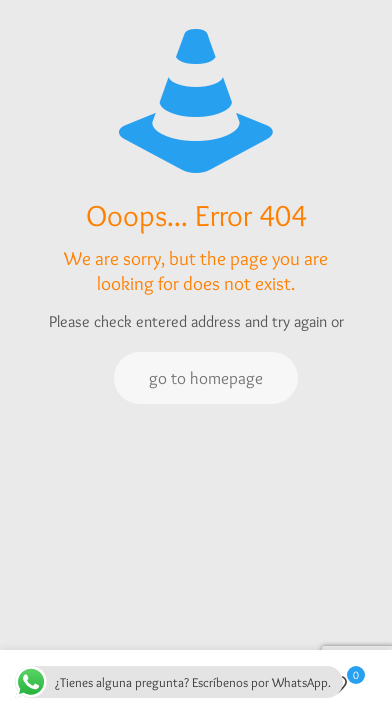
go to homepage (206, 378)
